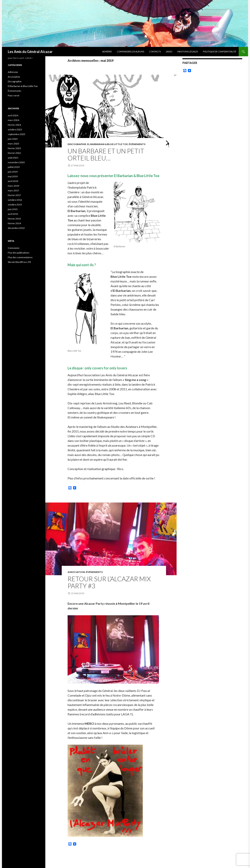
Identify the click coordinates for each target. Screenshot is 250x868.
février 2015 (14, 219)
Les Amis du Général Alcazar (30, 52)
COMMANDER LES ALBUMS (130, 52)
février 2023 (14, 148)
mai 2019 (13, 176)
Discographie (77, 144)
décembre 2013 (16, 228)
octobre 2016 (15, 200)
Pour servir (14, 95)
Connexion (14, 248)
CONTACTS (155, 52)
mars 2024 (13, 120)
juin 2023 (13, 139)
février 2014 (14, 223)
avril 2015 (13, 214)
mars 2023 (13, 144)
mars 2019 (13, 186)
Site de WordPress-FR (19, 262)
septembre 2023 (17, 134)
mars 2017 (13, 190)
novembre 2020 (16, 162)
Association (76, 572)
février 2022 (14, 153)
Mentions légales (188, 52)
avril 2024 (13, 115)
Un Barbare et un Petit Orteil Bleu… (106, 154)
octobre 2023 (15, 129)
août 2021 (13, 158)
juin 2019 (13, 172)
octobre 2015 (15, 205)
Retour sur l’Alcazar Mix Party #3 (109, 582)
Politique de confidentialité (220, 52)
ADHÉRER (107, 52)
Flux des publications (19, 253)
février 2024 (14, 125)
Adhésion (13, 72)
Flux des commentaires (20, 257)
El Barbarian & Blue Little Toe (107, 144)
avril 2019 (13, 181)
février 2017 (14, 195)
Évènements (137, 144)
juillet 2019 (14, 167)
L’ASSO (169, 52)
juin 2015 (13, 209)
